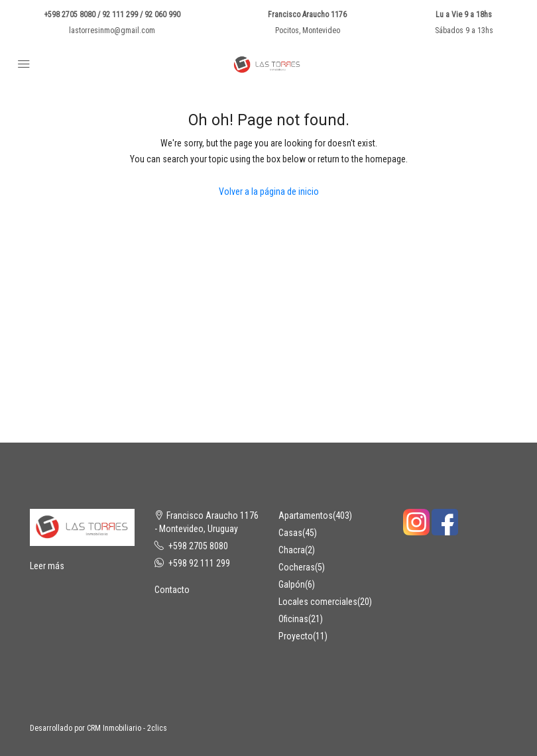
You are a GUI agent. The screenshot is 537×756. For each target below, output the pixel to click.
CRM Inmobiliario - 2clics (127, 728)
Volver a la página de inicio (269, 191)
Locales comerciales (318, 602)
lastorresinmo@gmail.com (112, 30)
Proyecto (296, 636)
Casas (290, 533)
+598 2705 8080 (198, 546)
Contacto (172, 590)
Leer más (47, 566)
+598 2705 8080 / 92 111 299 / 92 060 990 (112, 15)
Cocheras (297, 567)
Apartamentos (306, 515)
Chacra (292, 550)
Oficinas (293, 619)
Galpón (292, 584)
